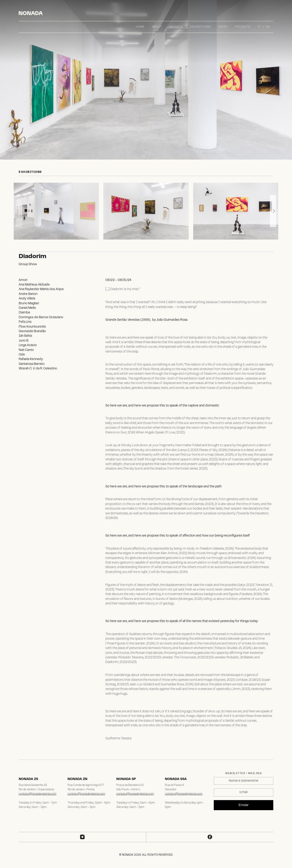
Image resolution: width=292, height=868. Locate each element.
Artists (176, 27)
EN (268, 27)
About (157, 27)
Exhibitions (201, 27)
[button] (273, 211)
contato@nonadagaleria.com (38, 794)
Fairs (223, 27)
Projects (243, 27)
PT (259, 27)
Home (140, 27)
